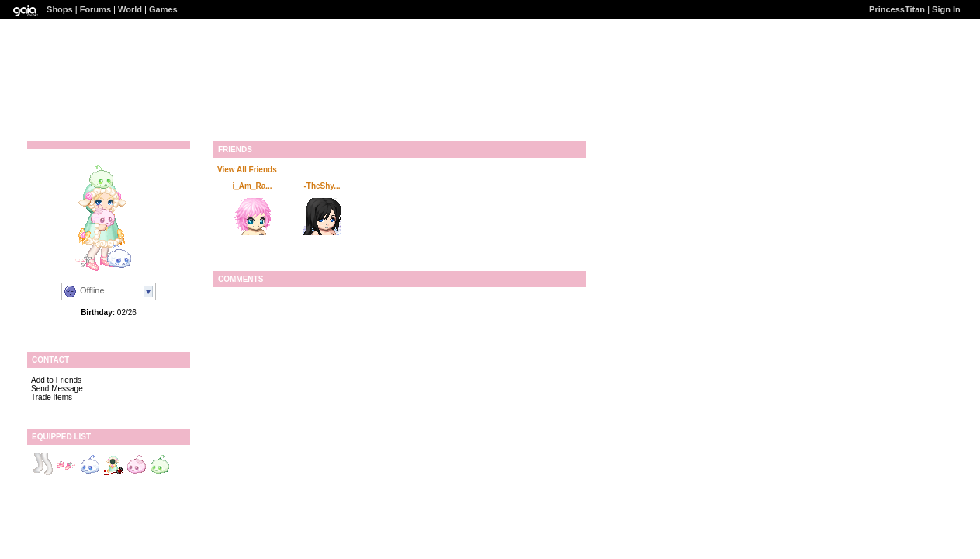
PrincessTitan (897, 9)
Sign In (946, 9)
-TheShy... (322, 186)
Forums (95, 9)
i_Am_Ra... (252, 186)
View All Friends (247, 170)
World (130, 9)
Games (163, 9)
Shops (60, 9)
